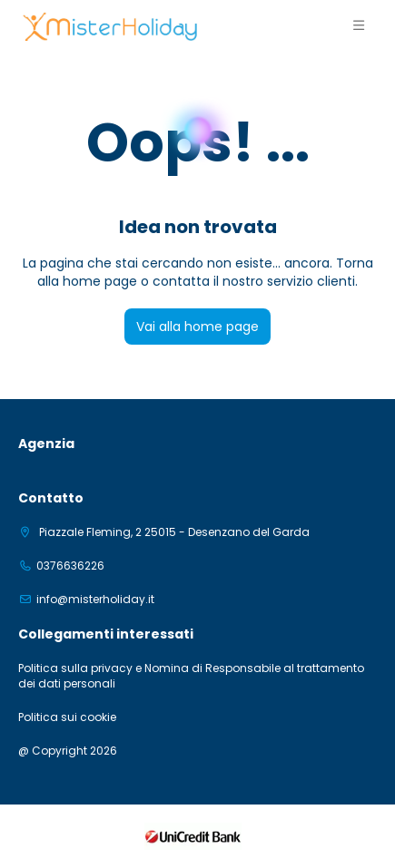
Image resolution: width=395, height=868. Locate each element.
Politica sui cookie (67, 717)
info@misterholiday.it (95, 600)
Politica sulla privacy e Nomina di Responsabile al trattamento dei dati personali (191, 676)
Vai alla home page (197, 327)
